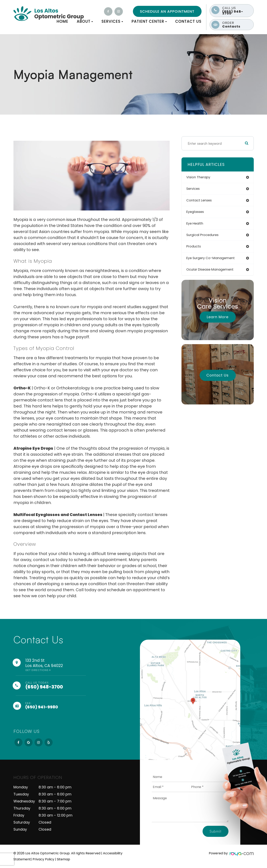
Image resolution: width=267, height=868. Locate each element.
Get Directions (37, 670)
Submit (216, 831)
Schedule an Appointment (167, 11)
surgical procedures (206, 236)
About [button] (85, 21)
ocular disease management (214, 272)
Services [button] (112, 21)
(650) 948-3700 (237, 11)
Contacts (237, 25)
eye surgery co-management (214, 260)
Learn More (218, 319)
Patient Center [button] (149, 21)
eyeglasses (198, 213)
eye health (197, 225)
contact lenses (202, 201)
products (196, 248)
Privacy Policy (43, 859)
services (195, 189)
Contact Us (188, 21)
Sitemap (63, 859)
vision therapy (201, 177)
